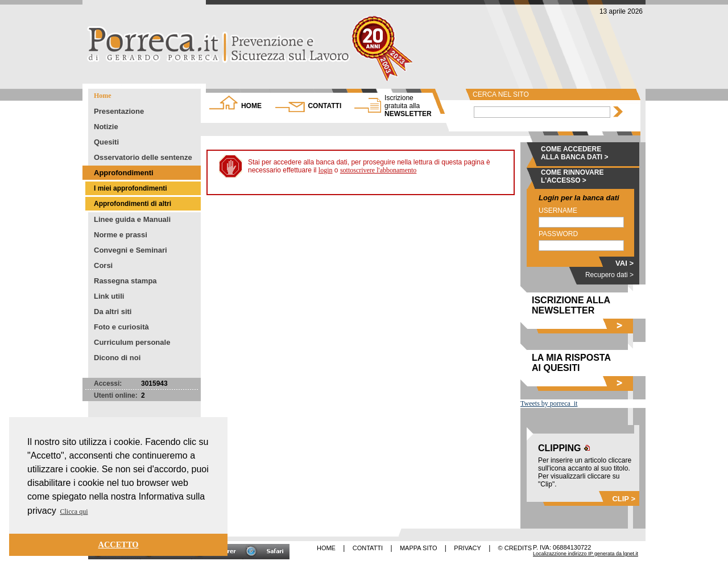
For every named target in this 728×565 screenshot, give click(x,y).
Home (103, 96)
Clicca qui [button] (74, 512)
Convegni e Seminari (131, 250)
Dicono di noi (117, 358)
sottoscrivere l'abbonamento (378, 170)
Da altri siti (113, 312)
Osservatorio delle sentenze (143, 157)
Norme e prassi (121, 235)
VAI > (624, 263)
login (326, 170)
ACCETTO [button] (119, 545)
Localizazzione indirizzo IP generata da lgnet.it (586, 554)
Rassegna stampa (125, 281)
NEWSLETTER (408, 106)
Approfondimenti (124, 173)
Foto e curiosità (121, 327)
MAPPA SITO (419, 548)
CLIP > (624, 499)
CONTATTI (324, 106)
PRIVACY (467, 548)
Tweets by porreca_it (549, 403)
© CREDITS (515, 548)
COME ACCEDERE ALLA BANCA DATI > (575, 153)
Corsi (103, 265)
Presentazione (119, 111)
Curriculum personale (132, 342)
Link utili (109, 296)
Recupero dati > (609, 275)
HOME (251, 106)
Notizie (106, 127)
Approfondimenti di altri (133, 204)
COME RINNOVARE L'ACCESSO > (572, 176)
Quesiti (106, 142)
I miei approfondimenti (131, 188)
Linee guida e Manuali (132, 219)
